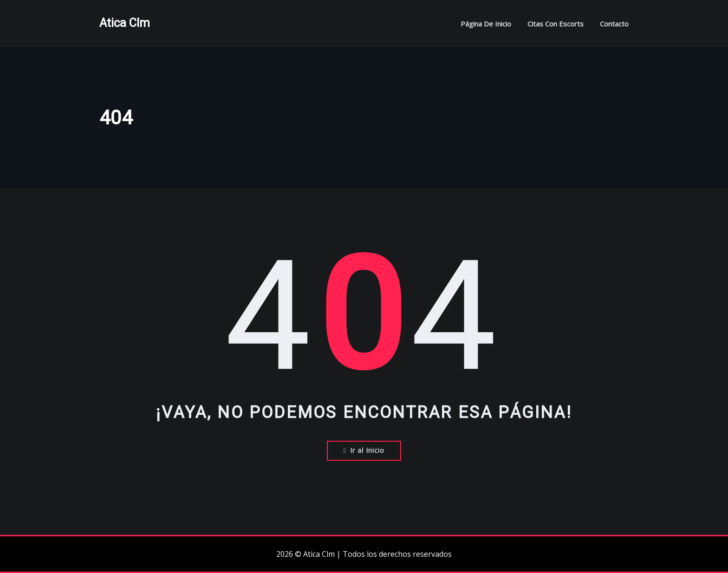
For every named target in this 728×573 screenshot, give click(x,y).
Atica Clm (125, 23)
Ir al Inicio (364, 450)
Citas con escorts (556, 24)
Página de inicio (486, 24)
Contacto (614, 24)
